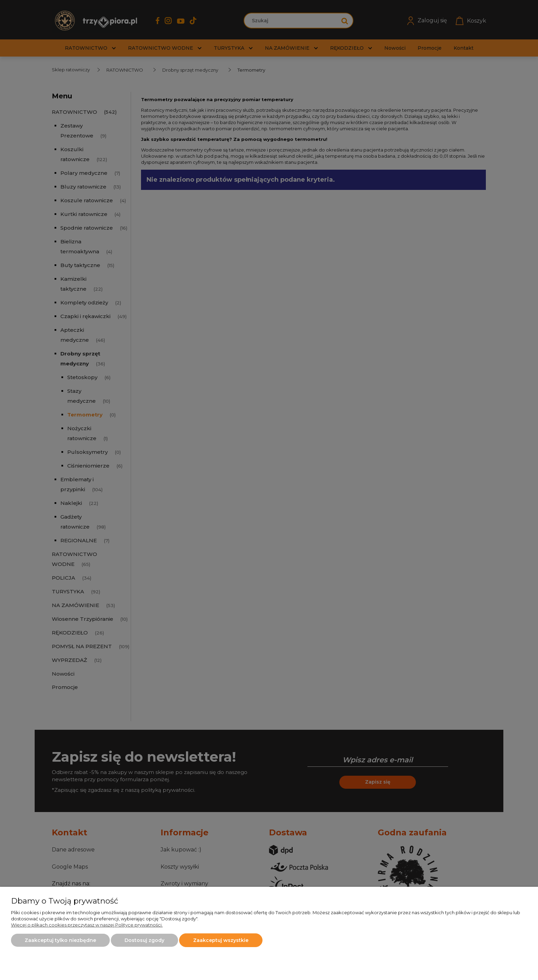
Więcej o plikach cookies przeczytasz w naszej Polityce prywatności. (87, 925)
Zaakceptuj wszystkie (221, 940)
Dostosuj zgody (144, 940)
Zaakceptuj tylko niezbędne (60, 940)
